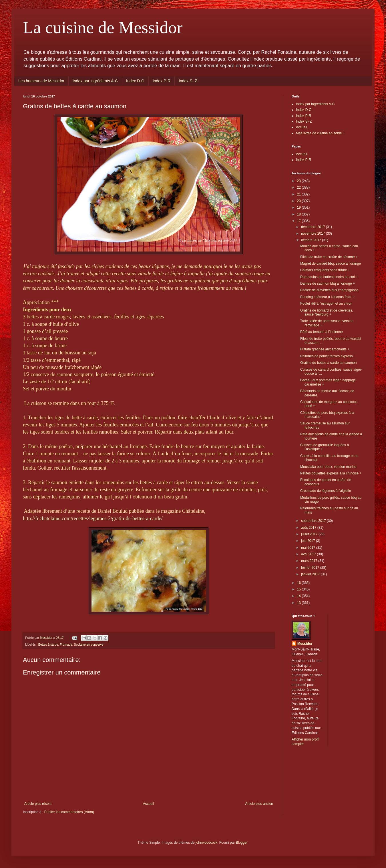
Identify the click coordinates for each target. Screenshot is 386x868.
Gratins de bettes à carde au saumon (328, 363)
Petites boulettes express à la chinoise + (331, 473)
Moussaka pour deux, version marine (328, 467)
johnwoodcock (206, 843)
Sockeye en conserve (88, 644)
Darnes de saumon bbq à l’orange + (328, 284)
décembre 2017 (314, 227)
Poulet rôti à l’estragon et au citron (326, 304)
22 (300, 187)
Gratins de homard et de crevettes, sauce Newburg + (327, 312)
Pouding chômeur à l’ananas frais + (327, 297)
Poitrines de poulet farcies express (326, 356)
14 (300, 596)
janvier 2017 (311, 574)
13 (300, 603)
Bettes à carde (48, 644)
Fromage (66, 644)
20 (300, 201)
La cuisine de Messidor (103, 27)
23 (300, 181)
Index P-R (162, 81)
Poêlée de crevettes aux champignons (329, 290)
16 (300, 583)
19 (300, 207)
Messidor (305, 644)
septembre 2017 (314, 521)
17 (300, 221)
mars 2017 (310, 561)
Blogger (242, 843)
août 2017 (309, 528)
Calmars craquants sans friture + (325, 270)
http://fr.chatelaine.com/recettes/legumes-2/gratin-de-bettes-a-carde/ (93, 518)
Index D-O (135, 81)
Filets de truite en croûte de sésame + (329, 257)
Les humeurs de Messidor (41, 81)
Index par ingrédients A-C (95, 81)
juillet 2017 (310, 534)
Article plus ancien (259, 804)
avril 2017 (309, 554)
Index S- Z (188, 81)
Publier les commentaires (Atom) (69, 812)
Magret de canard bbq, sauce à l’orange (331, 264)
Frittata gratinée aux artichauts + (325, 349)
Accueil (149, 804)
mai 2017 (309, 548)
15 (300, 589)
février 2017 (311, 568)
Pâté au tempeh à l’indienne (322, 332)
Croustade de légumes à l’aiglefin (326, 491)
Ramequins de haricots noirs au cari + (329, 277)
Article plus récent (38, 804)
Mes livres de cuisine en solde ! (320, 133)
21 (300, 194)
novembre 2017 (314, 234)
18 (300, 214)
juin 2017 (309, 541)
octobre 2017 (312, 240)
